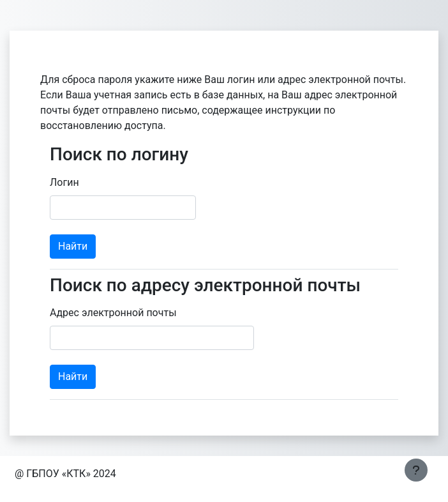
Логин (64, 182)
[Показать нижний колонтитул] (416, 470)
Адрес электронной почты (113, 313)
